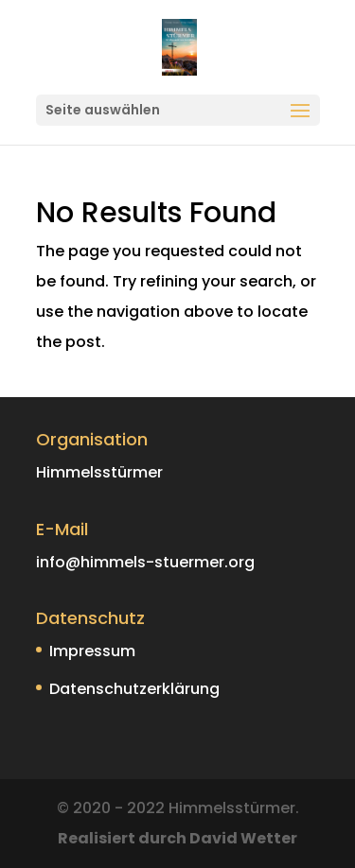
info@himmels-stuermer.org (145, 562)
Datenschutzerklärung (134, 689)
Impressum (92, 651)
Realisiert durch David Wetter (177, 838)
